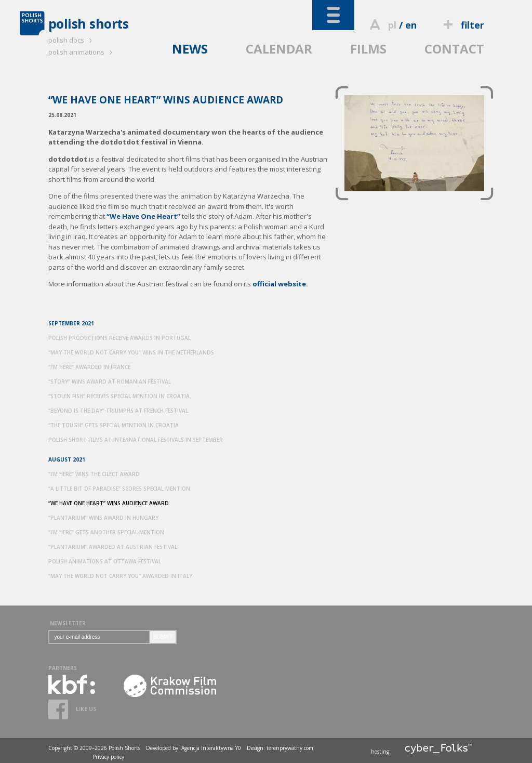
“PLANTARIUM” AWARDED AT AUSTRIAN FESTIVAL (113, 547)
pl (392, 25)
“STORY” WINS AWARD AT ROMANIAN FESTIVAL (110, 381)
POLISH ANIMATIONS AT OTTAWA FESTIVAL (105, 561)
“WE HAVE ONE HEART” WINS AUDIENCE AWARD (109, 503)
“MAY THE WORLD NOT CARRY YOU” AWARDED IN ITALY (120, 576)
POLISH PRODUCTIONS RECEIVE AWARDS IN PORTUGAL (119, 338)
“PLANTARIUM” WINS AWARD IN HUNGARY (103, 518)
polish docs (72, 40)
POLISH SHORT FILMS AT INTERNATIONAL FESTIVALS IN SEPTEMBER (136, 440)
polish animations (82, 52)
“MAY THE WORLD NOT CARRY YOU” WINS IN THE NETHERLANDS (131, 352)
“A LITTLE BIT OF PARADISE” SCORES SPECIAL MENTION (119, 489)
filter (462, 25)
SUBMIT (163, 637)
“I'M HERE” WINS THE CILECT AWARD (94, 474)
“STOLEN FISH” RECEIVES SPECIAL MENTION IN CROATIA (119, 396)
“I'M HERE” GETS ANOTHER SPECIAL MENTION (106, 532)
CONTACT (454, 49)
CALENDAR (279, 49)
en (411, 25)
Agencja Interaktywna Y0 (211, 748)
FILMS (368, 49)
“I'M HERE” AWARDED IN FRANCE (89, 367)
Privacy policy (108, 757)
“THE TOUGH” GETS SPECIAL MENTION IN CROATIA (114, 425)
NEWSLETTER (68, 623)
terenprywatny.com (290, 748)
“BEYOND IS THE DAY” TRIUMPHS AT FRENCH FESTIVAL (118, 411)
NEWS (190, 49)
